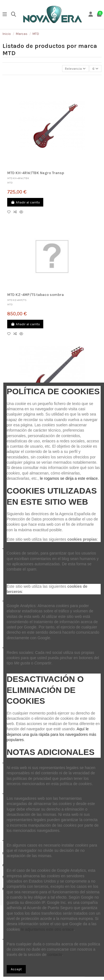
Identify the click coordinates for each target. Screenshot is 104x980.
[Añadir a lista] (10, 212)
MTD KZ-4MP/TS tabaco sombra (35, 295)
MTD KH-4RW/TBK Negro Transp (36, 173)
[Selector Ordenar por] (75, 69)
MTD (10, 183)
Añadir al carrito (25, 202)
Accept (16, 969)
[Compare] (16, 212)
